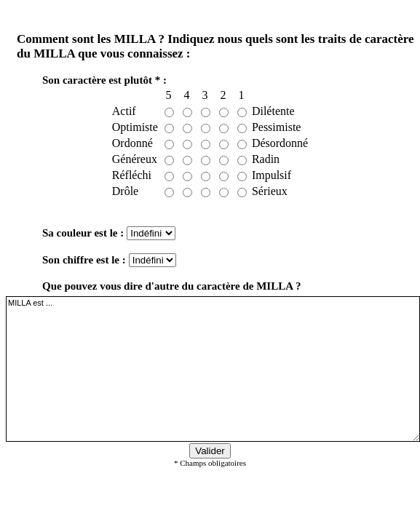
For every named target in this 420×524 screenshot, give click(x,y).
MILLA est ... (213, 369)
